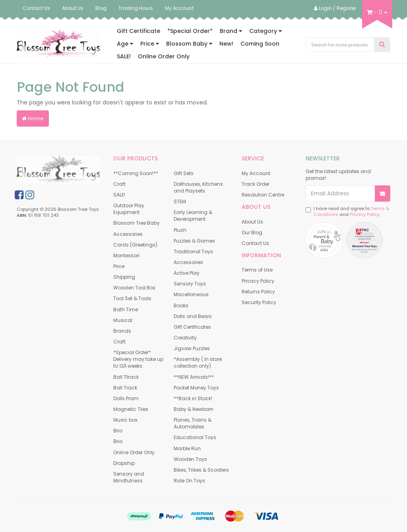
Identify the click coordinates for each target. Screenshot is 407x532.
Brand (231, 31)
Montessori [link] (126, 255)
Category (266, 31)
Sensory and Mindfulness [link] (129, 477)
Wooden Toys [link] (190, 459)
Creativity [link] (185, 338)
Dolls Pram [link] (126, 398)
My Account (179, 8)
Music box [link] (125, 420)
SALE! (124, 56)
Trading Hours (136, 8)
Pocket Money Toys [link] (196, 388)
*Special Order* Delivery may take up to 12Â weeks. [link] (138, 359)
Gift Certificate (139, 31)
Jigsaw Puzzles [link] (192, 348)
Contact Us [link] (255, 243)
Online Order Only (164, 56)
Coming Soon (260, 44)
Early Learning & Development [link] (193, 216)
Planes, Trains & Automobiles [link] (193, 423)
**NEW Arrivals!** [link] (194, 377)
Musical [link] (123, 320)
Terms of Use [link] (257, 270)
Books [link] (181, 306)
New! (226, 44)
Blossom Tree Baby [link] (137, 223)
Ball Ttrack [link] (126, 377)
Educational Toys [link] (195, 437)
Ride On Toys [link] (189, 481)
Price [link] (119, 266)
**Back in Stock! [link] (193, 398)
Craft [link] (119, 184)
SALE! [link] (119, 195)
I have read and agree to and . (347, 212)
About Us (73, 8)
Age (125, 44)
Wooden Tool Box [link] (134, 288)
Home (33, 119)
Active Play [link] (187, 273)
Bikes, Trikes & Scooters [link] (201, 470)
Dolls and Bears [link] (193, 316)
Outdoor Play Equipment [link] (129, 209)
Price (150, 44)
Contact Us (36, 8)
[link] (19, 195)
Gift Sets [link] (184, 173)
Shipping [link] (124, 277)
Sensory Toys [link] (190, 284)
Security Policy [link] (259, 302)
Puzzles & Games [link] (194, 241)
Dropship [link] (124, 463)
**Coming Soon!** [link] (136, 173)
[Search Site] (382, 45)
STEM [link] (180, 201)
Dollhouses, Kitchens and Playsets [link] (198, 187)
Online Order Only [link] (134, 452)
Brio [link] (118, 431)
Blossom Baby (189, 44)
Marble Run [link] (187, 448)
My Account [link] (256, 173)
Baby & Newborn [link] (194, 409)
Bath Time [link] (126, 309)
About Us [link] (252, 222)
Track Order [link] (256, 184)
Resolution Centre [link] (263, 195)
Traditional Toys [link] (193, 252)
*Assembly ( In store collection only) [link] (198, 362)
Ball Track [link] (125, 388)
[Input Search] (340, 44)
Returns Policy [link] (258, 292)
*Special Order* (190, 31)
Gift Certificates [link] (192, 327)
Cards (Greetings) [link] (135, 245)
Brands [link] (122, 331)
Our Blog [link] (252, 232)
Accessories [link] (128, 234)
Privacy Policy (365, 214)
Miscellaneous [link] (191, 294)
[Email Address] (340, 193)
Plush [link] (180, 230)
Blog (101, 8)
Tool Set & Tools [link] (132, 298)
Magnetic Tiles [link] (131, 409)
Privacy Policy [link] (258, 281)
